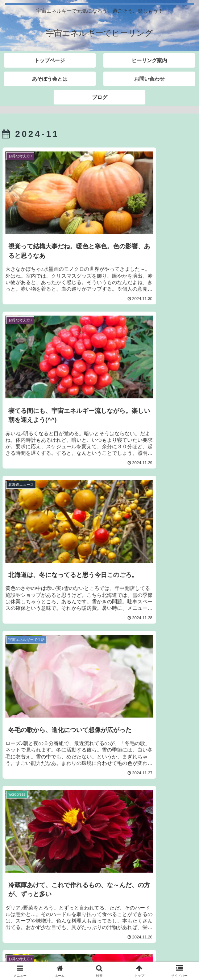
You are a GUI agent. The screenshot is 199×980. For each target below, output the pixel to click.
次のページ (99, 850)
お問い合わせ (51, 954)
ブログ (148, 954)
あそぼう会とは (164, 944)
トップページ (35, 944)
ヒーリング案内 (100, 944)
